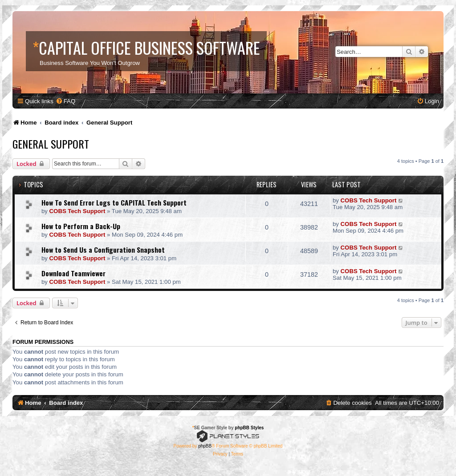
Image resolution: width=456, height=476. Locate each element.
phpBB (205, 446)
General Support (51, 144)
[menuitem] (65, 101)
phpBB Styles (249, 428)
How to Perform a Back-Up (81, 226)
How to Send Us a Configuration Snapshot (103, 250)
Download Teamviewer (73, 273)
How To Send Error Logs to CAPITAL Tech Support (114, 202)
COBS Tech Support (77, 211)
